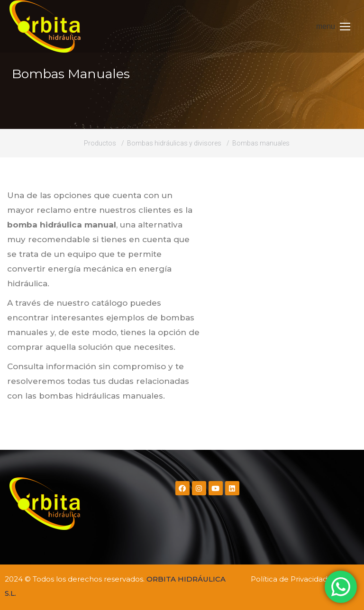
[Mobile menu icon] (333, 27)
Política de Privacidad (289, 579)
